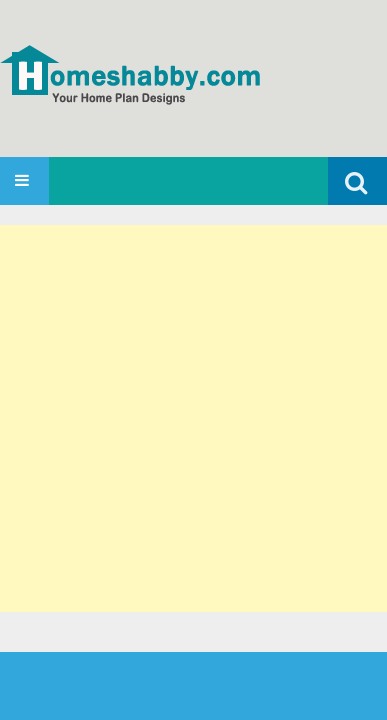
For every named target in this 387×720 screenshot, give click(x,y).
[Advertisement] (193, 418)
